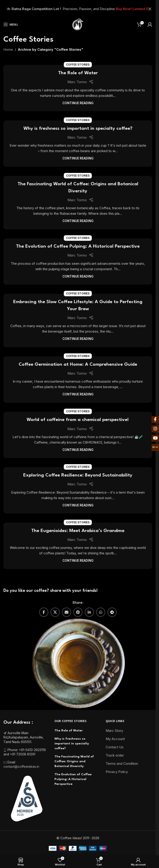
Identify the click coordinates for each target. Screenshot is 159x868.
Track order (115, 755)
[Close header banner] (150, 9)
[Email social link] (67, 612)
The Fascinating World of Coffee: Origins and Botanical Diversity (74, 761)
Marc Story (114, 731)
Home (8, 49)
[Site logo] (78, 24)
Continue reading (78, 103)
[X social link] (55, 612)
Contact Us (115, 747)
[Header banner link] (78, 9)
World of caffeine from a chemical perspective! (78, 420)
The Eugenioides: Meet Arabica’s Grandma (78, 531)
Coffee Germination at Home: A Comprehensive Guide (78, 365)
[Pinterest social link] (78, 612)
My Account (115, 739)
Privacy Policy (117, 772)
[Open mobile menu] (11, 24)
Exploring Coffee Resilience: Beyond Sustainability (78, 475)
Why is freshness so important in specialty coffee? (78, 129)
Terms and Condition (122, 763)
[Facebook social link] (44, 612)
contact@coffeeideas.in (22, 766)
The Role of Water (78, 73)
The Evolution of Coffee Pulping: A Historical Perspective (78, 246)
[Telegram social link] (112, 612)
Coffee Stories (78, 65)
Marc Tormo (77, 82)
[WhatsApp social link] (101, 612)
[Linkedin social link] (89, 612)
